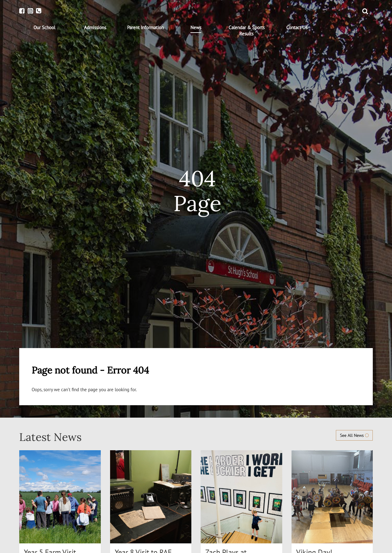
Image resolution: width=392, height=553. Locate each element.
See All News (354, 435)
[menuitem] (45, 28)
